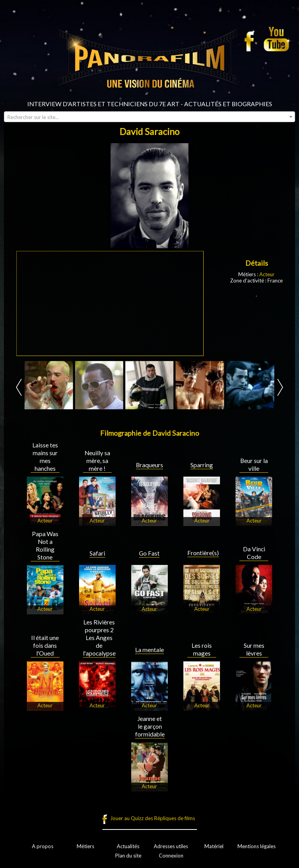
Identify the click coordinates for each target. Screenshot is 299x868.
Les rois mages (202, 649)
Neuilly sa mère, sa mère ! (97, 461)
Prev (19, 387)
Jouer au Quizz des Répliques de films (153, 818)
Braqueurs (149, 465)
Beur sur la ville (254, 465)
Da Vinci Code (254, 553)
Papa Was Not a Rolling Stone (45, 545)
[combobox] (149, 117)
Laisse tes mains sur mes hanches (45, 457)
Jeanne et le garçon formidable (150, 726)
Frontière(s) (203, 553)
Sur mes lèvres (254, 649)
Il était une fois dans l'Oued (45, 645)
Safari (97, 553)
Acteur (267, 274)
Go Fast (149, 553)
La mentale (149, 650)
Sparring (202, 465)
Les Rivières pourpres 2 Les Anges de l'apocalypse (99, 638)
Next (280, 387)
